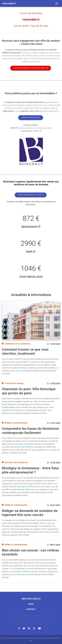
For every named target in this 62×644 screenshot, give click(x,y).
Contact (31, 609)
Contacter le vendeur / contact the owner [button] (31, 68)
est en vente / (31, 26)
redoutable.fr (31, 20)
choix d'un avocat (24, 574)
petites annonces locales (23, 368)
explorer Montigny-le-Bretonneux (24, 487)
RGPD (31, 604)
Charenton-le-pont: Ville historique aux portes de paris (29, 391)
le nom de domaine (31, 13)
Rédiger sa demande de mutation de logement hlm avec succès (30, 513)
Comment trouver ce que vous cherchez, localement (25, 352)
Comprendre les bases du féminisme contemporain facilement (30, 431)
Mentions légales (31, 599)
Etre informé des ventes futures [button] (31, 195)
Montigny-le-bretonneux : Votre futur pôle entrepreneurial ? (30, 470)
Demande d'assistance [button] (31, 118)
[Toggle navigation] (57, 3)
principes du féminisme (24, 447)
